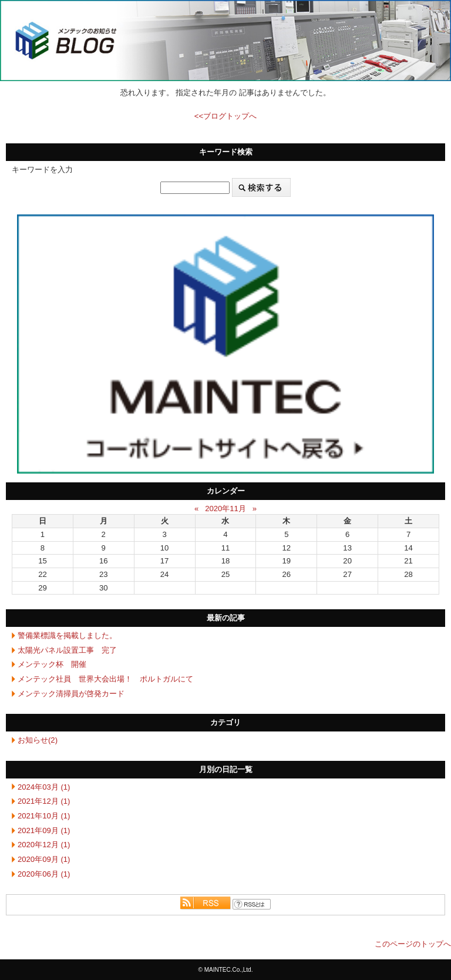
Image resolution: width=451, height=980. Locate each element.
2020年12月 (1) (44, 845)
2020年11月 (225, 509)
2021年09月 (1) (44, 830)
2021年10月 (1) (44, 816)
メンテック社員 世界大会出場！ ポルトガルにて (105, 679)
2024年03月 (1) (44, 787)
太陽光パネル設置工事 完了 (67, 650)
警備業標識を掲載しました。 (67, 635)
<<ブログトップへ (225, 116)
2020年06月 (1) (44, 874)
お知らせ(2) (38, 740)
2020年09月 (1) (44, 859)
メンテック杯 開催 (52, 664)
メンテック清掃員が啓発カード (71, 694)
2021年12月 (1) (44, 801)
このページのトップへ (413, 944)
